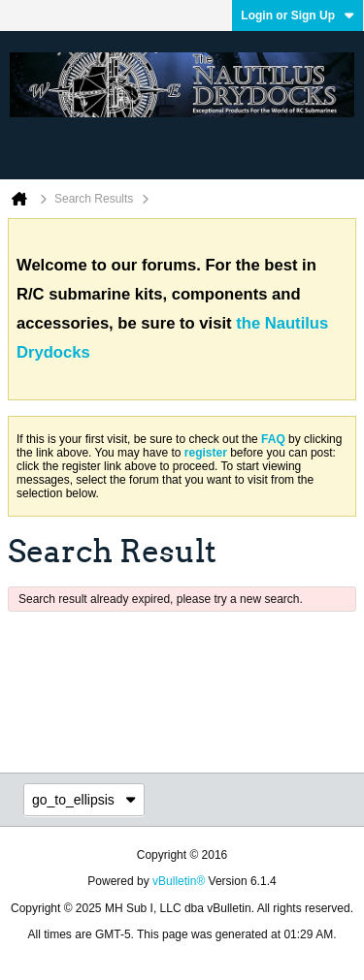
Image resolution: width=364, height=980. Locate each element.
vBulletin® (179, 881)
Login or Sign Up (298, 16)
